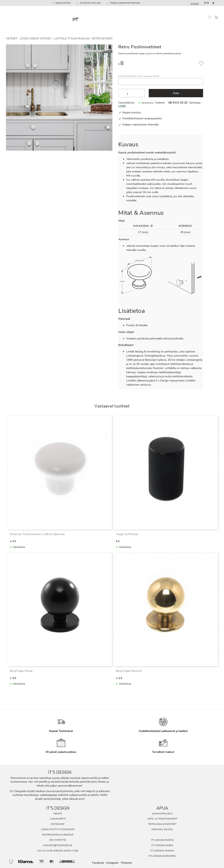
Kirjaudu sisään (162, 829)
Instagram (112, 863)
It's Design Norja (162, 845)
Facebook (98, 863)
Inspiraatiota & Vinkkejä (58, 835)
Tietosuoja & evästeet (162, 824)
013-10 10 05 (45, 851)
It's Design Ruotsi (162, 840)
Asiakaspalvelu (162, 814)
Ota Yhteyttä (58, 840)
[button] (210, 17)
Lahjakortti (58, 819)
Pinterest (126, 863)
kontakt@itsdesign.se (58, 845)
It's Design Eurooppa (162, 856)
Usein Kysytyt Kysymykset (58, 829)
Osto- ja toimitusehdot (162, 819)
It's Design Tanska (162, 851)
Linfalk (122, 106)
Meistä (58, 814)
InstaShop (58, 824)
